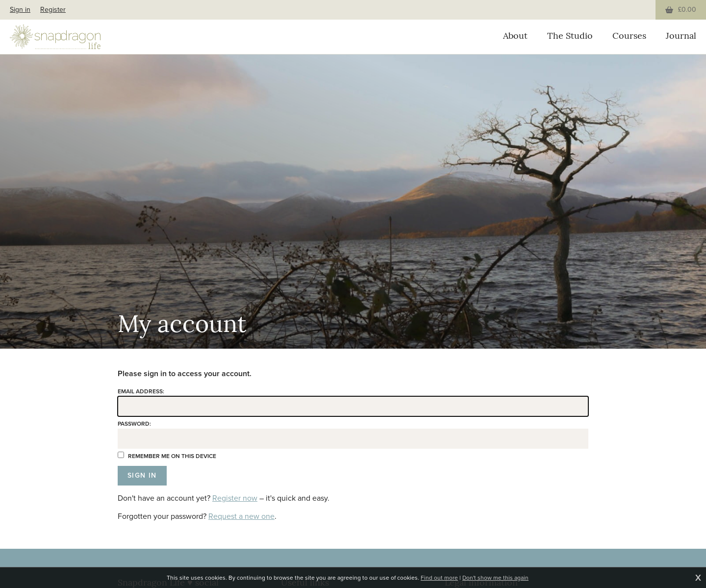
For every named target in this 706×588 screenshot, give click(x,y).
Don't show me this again (495, 578)
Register (53, 10)
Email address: (141, 391)
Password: (134, 424)
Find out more (439, 578)
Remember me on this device (167, 456)
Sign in (20, 10)
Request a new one (241, 516)
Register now (235, 498)
